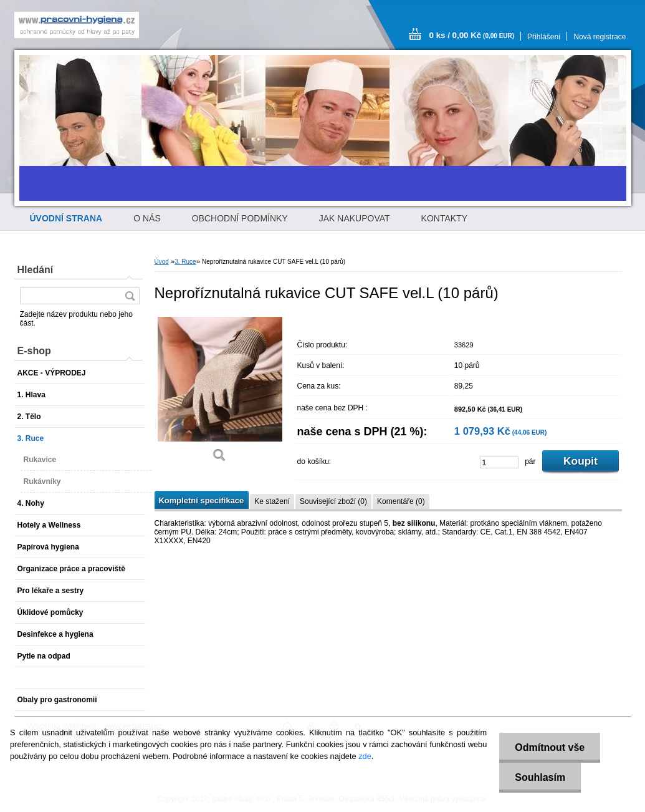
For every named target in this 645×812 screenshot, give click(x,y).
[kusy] (499, 462)
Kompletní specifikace (202, 500)
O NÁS (147, 218)
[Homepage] (66, 218)
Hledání (36, 270)
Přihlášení (544, 37)
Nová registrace (600, 37)
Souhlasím (540, 777)
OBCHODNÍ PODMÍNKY (240, 218)
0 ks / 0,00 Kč (472, 35)
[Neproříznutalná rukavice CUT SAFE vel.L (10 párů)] (220, 393)
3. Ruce (185, 262)
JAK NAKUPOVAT (355, 218)
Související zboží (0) (333, 501)
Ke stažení (272, 501)
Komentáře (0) (401, 501)
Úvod (162, 262)
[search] (130, 296)
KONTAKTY (444, 218)
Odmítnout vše (550, 747)
